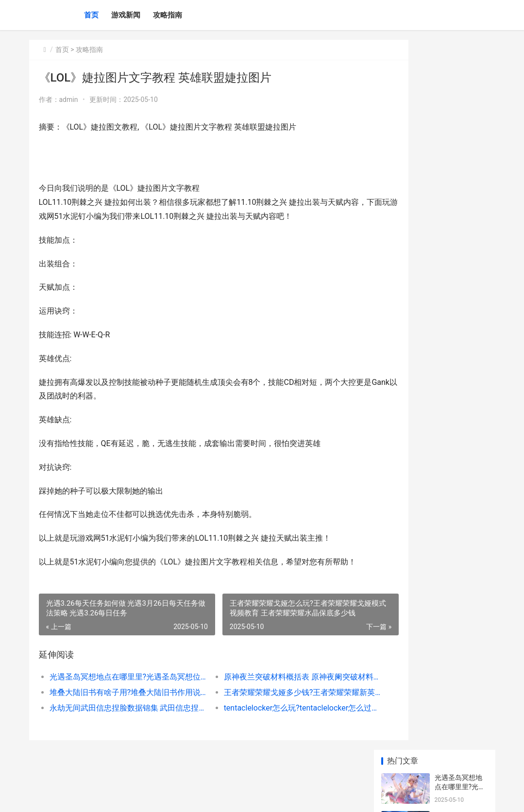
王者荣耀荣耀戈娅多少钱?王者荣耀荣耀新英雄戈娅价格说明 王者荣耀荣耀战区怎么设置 (270, 706)
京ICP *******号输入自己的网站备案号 (181, 796)
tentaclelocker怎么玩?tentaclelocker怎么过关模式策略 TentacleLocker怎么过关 (270, 721)
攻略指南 (168, 15)
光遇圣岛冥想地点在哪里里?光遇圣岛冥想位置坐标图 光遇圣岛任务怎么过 (118, 690)
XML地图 (243, 796)
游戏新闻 (126, 15)
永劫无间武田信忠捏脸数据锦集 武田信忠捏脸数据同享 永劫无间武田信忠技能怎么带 (118, 721)
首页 (91, 15)
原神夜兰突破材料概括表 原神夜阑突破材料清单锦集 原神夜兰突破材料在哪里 (270, 690)
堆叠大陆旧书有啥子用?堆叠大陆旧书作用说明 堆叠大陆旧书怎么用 (118, 706)
